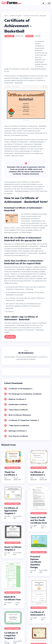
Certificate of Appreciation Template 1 (11, 511)
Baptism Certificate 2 (17, 399)
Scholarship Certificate (18, 404)
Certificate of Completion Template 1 (24, 420)
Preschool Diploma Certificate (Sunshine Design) (36, 562)
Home (6, 16)
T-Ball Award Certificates (19, 426)
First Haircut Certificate (18, 436)
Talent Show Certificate (18, 410)
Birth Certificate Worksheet (20, 415)
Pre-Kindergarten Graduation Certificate (25, 394)
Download (10, 337)
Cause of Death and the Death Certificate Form (39, 520)
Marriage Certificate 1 (18, 431)
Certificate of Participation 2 (20, 389)
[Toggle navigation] (49, 3)
